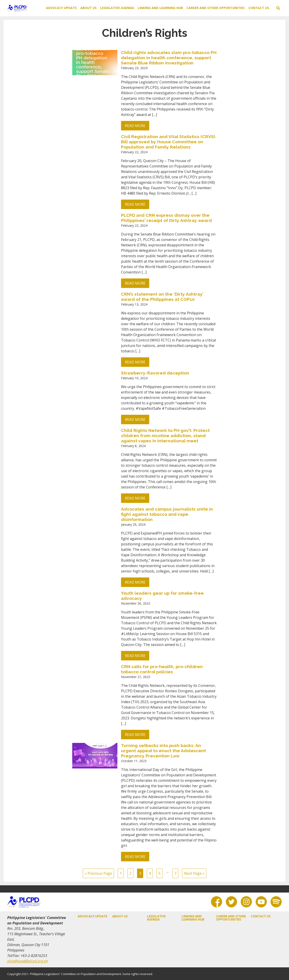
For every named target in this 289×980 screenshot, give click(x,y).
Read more (135, 126)
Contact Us (259, 8)
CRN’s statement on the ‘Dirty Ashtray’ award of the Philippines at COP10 (162, 297)
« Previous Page (98, 873)
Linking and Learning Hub (160, 8)
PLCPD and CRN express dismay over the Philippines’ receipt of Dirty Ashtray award (166, 218)
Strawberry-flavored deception (155, 373)
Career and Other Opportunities (216, 8)
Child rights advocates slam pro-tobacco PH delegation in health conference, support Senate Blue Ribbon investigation (169, 58)
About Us (89, 8)
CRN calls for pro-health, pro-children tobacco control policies (162, 669)
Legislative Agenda (117, 8)
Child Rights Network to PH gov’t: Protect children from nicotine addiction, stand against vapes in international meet (165, 436)
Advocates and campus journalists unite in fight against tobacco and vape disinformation (167, 514)
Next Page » (194, 873)
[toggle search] (278, 8)
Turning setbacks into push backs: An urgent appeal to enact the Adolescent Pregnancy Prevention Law (163, 751)
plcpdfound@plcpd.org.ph (28, 961)
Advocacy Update (61, 8)
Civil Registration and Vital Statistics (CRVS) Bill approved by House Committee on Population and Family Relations (168, 142)
